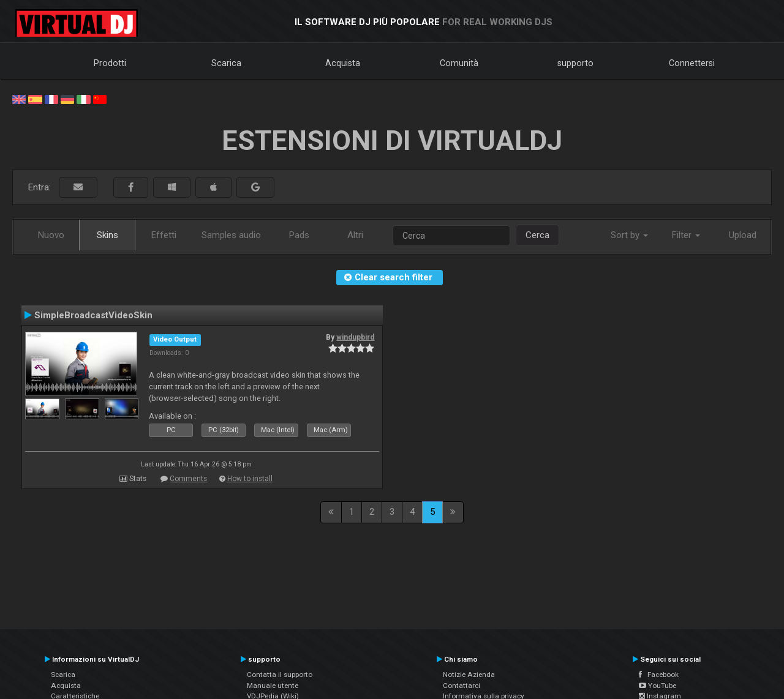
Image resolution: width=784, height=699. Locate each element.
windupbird (355, 337)
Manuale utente (273, 686)
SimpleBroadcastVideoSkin (93, 315)
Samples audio (231, 235)
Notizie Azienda (469, 675)
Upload (743, 235)
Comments (188, 479)
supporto (575, 63)
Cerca (537, 235)
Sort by (629, 235)
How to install (250, 479)
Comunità (459, 63)
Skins (107, 235)
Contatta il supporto (280, 675)
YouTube (658, 686)
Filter (686, 235)
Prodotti (110, 63)
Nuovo (51, 235)
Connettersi (692, 63)
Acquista (343, 63)
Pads (299, 235)
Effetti (164, 235)
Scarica (226, 63)
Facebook (659, 675)
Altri (355, 235)
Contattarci (462, 686)
